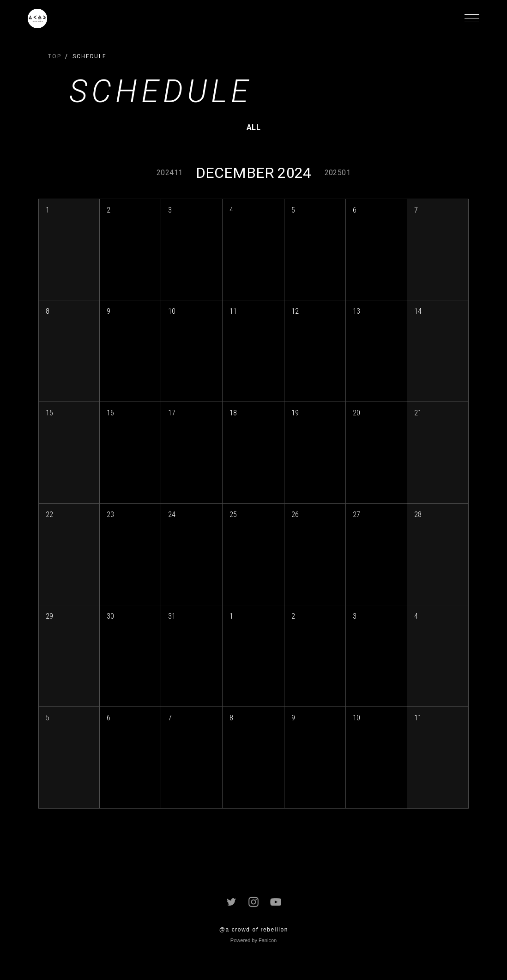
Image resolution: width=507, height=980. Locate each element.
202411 (169, 173)
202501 (338, 173)
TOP (55, 56)
